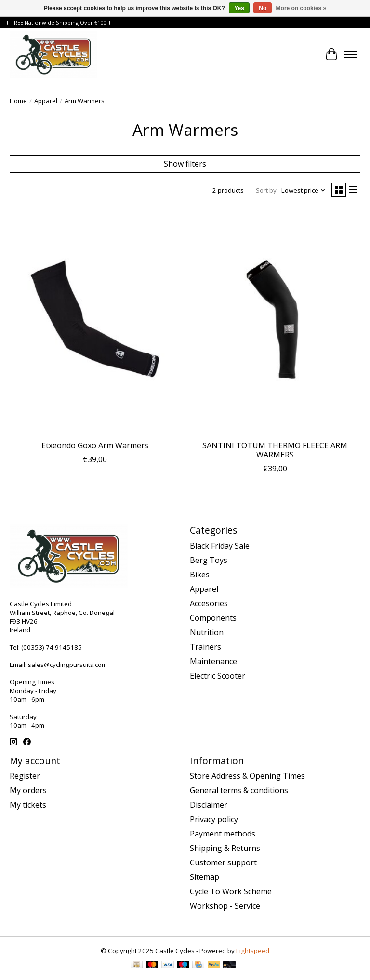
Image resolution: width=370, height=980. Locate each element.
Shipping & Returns (225, 848)
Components (213, 618)
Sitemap (205, 877)
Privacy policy (214, 819)
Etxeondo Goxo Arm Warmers (95, 445)
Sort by (266, 190)
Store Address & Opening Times (247, 776)
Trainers (205, 647)
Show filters (185, 164)
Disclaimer (209, 805)
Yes (239, 8)
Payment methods (223, 834)
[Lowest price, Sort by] (304, 190)
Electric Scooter (218, 676)
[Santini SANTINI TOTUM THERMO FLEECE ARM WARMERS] (275, 322)
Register (25, 776)
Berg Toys (209, 560)
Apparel (46, 101)
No (263, 8)
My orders (28, 790)
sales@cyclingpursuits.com (67, 665)
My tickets (28, 805)
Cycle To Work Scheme (231, 891)
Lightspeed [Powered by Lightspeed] (253, 951)
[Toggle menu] (351, 54)
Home (18, 101)
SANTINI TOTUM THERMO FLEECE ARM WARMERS (275, 450)
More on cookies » (301, 8)
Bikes (200, 575)
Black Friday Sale (220, 546)
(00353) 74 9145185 (52, 647)
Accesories (209, 603)
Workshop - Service (225, 906)
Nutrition (207, 632)
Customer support (223, 862)
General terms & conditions (239, 790)
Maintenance (213, 661)
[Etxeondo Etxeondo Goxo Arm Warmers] (95, 322)
